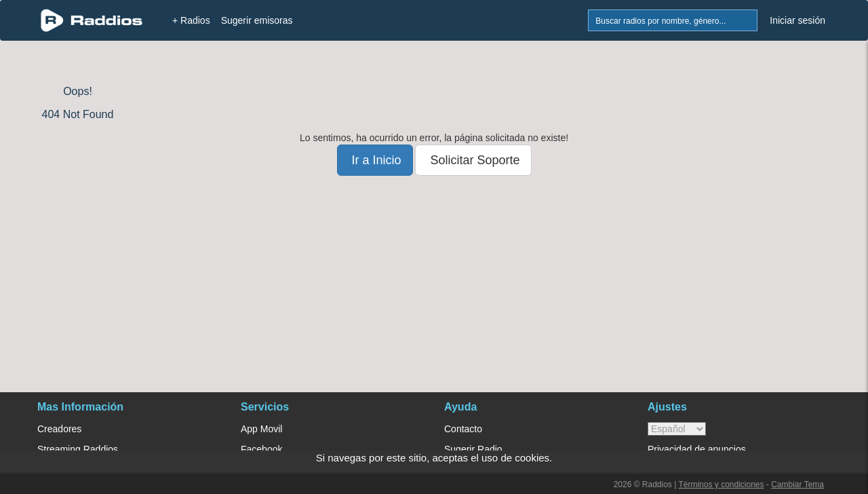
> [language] (677, 429)
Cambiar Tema (797, 484)
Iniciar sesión (797, 20)
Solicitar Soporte (473, 160)
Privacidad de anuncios (697, 449)
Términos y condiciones (721, 484)
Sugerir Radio (473, 449)
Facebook (261, 449)
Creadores (59, 429)
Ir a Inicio (375, 160)
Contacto (463, 429)
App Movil (261, 429)
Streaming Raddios (78, 449)
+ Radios (191, 20)
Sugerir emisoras (257, 20)
